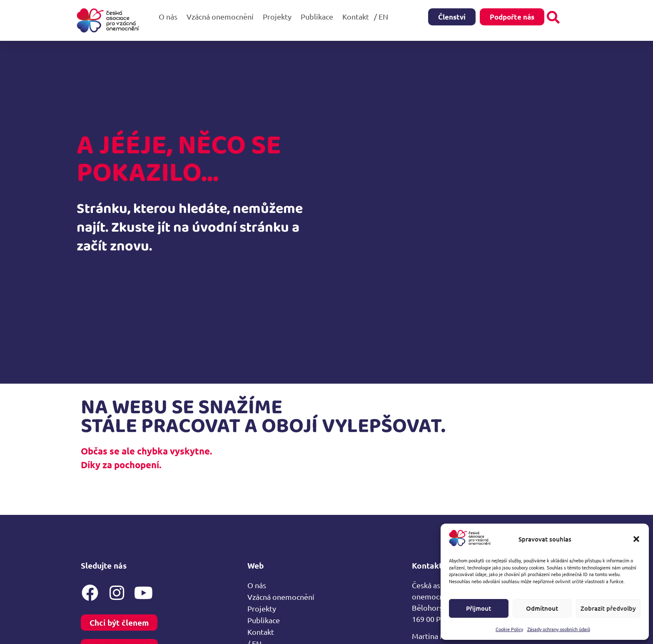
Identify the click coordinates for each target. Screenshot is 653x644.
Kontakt (356, 16)
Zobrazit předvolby (608, 608)
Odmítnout (542, 608)
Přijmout (479, 608)
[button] (636, 539)
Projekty (279, 16)
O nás (170, 16)
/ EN (383, 16)
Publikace (319, 16)
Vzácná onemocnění (222, 16)
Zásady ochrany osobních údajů (559, 629)
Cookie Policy (509, 629)
